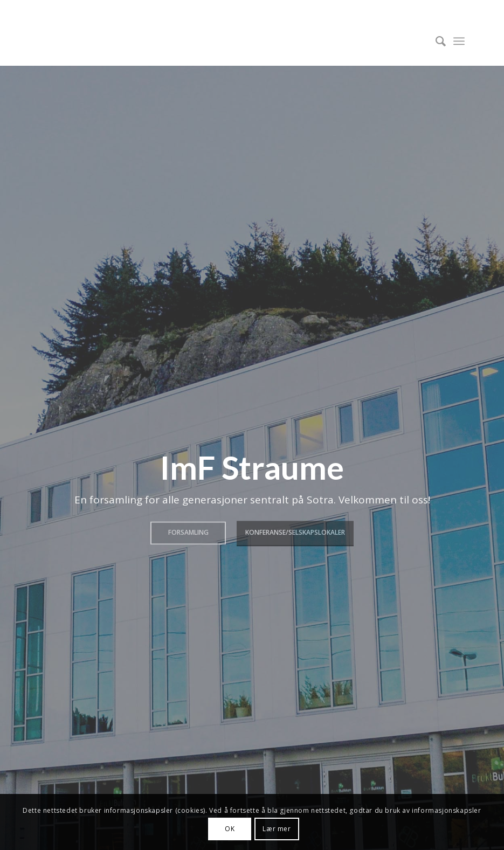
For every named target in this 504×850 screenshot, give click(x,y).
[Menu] (459, 41)
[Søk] (435, 41)
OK (230, 829)
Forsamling (188, 531)
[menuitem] (435, 41)
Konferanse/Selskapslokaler (295, 531)
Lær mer (277, 829)
